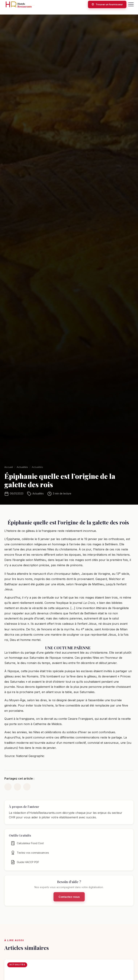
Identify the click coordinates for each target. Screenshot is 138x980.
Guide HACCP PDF (25, 865)
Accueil (9, 467)
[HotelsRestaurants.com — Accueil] (22, 4)
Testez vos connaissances (30, 855)
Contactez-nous (69, 899)
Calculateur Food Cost (27, 846)
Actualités (22, 467)
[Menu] (131, 4)
